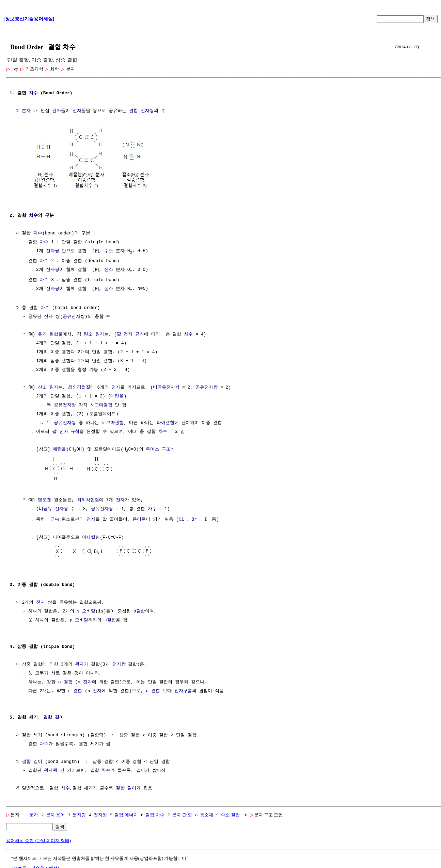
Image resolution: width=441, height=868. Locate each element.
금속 (55, 520)
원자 (57, 111)
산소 (109, 269)
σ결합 (139, 610)
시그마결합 (101, 406)
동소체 (207, 814)
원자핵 (51, 770)
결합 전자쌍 (141, 111)
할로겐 (44, 500)
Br (194, 520)
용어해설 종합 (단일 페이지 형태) (39, 840)
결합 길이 (53, 717)
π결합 (110, 619)
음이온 (139, 520)
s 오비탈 (86, 610)
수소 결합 (230, 814)
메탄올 (117, 397)
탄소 (88, 335)
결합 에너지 (126, 814)
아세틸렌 (91, 537)
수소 (109, 250)
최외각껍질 (79, 388)
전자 (77, 111)
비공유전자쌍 (166, 388)
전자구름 (183, 690)
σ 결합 (65, 681)
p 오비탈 (79, 619)
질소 (109, 289)
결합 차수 (155, 814)
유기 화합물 (50, 335)
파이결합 (166, 423)
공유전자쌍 (74, 317)
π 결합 (75, 690)
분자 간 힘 (182, 814)
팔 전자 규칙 (131, 335)
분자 (26, 111)
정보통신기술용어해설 (29, 19)
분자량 (79, 814)
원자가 (82, 664)
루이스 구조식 (160, 450)
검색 (430, 19)
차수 (33, 93)
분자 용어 (55, 814)
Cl (182, 520)
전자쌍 (53, 250)
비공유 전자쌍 (53, 509)
